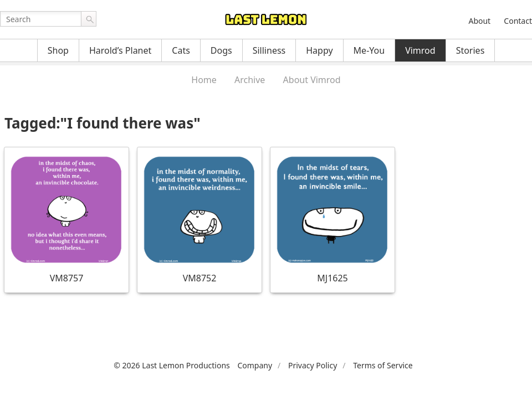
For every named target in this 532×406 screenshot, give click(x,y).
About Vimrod (312, 80)
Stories (470, 50)
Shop (58, 50)
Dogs (221, 50)
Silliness (269, 50)
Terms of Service (383, 365)
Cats (181, 50)
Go (89, 19)
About (479, 21)
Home (204, 80)
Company (255, 365)
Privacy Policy (313, 365)
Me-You (369, 50)
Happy (319, 50)
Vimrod (420, 50)
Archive (250, 80)
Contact (518, 21)
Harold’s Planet (120, 50)
